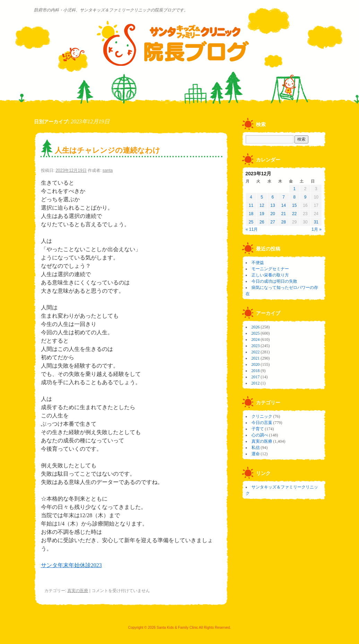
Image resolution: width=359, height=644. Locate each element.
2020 (256, 364)
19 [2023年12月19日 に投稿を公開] (262, 214)
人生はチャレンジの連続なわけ (108, 150)
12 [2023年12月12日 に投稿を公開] (262, 205)
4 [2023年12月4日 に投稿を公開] (251, 197)
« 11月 (252, 229)
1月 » (317, 229)
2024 (256, 339)
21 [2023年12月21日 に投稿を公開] (284, 214)
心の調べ (260, 435)
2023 (256, 346)
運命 (256, 454)
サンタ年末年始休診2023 (71, 565)
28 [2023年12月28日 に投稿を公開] (284, 222)
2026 (256, 327)
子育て (258, 429)
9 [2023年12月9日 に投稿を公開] (305, 197)
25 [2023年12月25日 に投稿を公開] (251, 222)
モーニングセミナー (270, 269)
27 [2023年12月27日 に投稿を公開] (273, 222)
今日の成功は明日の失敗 (274, 281)
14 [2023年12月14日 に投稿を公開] (284, 205)
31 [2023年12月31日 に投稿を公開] (316, 222)
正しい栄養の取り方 (270, 275)
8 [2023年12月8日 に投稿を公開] (294, 197)
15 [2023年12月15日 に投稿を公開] (294, 205)
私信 (256, 448)
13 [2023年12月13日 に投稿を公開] (273, 205)
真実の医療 (78, 591)
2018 (256, 371)
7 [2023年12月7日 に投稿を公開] (284, 197)
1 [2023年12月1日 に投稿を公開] (294, 189)
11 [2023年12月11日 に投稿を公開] (251, 205)
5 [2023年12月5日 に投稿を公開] (262, 197)
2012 (256, 383)
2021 (256, 358)
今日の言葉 (262, 423)
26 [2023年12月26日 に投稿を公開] (262, 222)
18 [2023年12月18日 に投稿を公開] (251, 214)
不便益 (258, 263)
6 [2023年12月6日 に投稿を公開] (273, 197)
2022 (256, 352)
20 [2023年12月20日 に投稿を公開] (273, 214)
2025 (256, 333)
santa (108, 170)
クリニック (262, 416)
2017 (256, 377)
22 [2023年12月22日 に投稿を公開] (294, 214)
